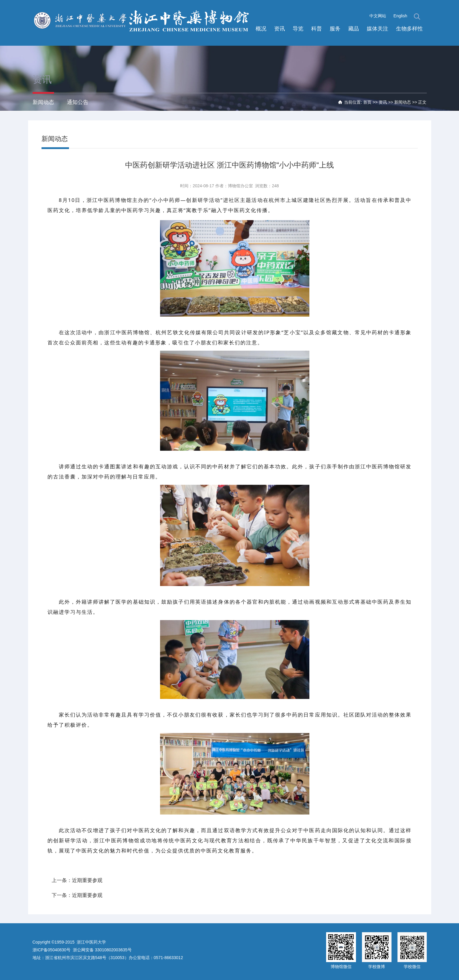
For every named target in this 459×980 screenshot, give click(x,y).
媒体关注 (377, 29)
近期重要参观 (87, 880)
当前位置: (354, 102)
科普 (317, 29)
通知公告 (78, 102)
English (400, 16)
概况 (261, 29)
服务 (335, 29)
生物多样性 (409, 29)
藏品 (354, 29)
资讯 (280, 29)
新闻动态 (43, 102)
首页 (367, 102)
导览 (298, 29)
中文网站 (378, 16)
